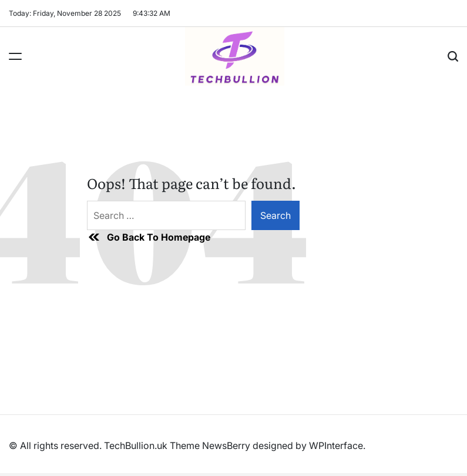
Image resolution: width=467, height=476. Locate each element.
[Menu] (15, 56)
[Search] (453, 56)
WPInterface (336, 445)
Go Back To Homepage (149, 237)
